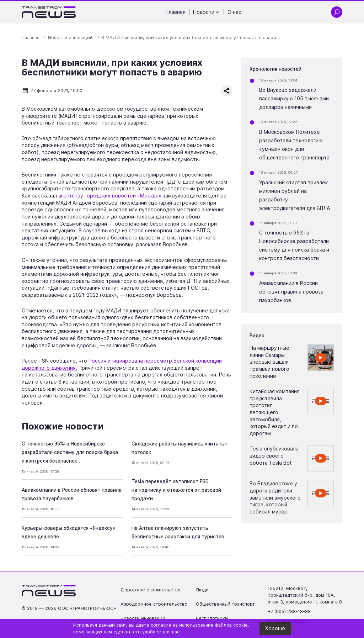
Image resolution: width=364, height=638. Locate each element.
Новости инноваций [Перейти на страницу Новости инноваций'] (143, 618)
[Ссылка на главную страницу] (49, 12)
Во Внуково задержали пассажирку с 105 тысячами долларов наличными (294, 98)
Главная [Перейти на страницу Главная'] (176, 12)
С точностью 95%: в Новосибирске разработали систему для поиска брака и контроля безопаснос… (70, 452)
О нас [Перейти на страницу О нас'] (234, 12)
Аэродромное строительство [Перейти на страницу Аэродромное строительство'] (154, 604)
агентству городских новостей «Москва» (109, 196)
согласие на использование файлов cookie (199, 625)
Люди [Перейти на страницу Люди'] (202, 590)
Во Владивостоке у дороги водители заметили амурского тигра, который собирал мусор (275, 497)
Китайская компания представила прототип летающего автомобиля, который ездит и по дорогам (275, 412)
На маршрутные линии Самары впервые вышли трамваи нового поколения (269, 362)
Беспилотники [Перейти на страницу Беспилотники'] (212, 618)
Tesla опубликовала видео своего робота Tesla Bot (274, 455)
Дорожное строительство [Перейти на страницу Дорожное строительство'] (151, 590)
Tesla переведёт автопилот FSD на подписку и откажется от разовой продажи (176, 490)
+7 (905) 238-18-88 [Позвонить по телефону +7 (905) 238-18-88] (289, 611)
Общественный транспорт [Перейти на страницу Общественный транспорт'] (225, 604)
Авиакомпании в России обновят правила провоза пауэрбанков (291, 292)
